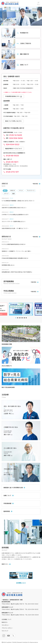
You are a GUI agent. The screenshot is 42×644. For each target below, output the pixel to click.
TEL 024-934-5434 (32, 615)
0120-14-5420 (16, 135)
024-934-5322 (13, 145)
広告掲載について (21, 583)
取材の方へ (5, 622)
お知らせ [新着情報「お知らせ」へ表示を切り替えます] (13, 191)
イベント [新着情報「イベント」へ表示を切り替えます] (21, 191)
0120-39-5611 (12, 162)
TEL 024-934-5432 (32, 609)
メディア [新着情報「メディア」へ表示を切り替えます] (6, 194)
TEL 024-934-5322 (32, 604)
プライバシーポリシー (7, 628)
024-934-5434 (16, 138)
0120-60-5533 (12, 156)
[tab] (18, 318)
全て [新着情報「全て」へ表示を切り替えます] (5, 191)
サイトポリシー (5, 625)
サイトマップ (5, 631)
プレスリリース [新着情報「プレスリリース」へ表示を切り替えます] (31, 191)
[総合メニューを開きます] (39, 3)
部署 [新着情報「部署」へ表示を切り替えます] (13, 194)
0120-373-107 (12, 172)
